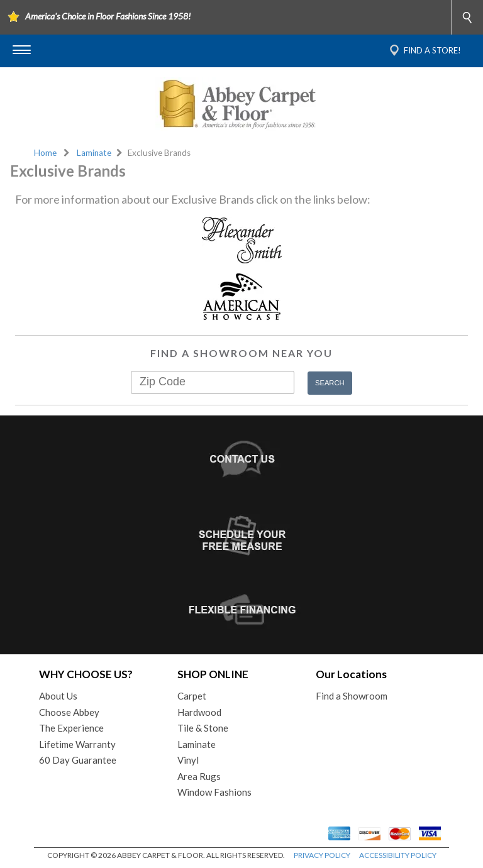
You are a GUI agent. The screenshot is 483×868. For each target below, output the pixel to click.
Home (45, 153)
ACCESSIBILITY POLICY (398, 855)
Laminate (94, 153)
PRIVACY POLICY (322, 855)
